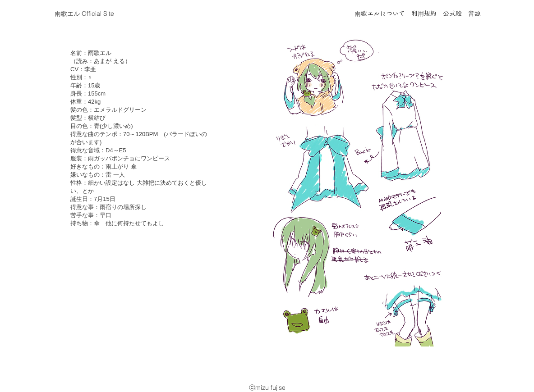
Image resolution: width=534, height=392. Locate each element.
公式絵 (452, 14)
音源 (474, 14)
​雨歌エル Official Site (84, 14)
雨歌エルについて (380, 14)
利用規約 (424, 14)
